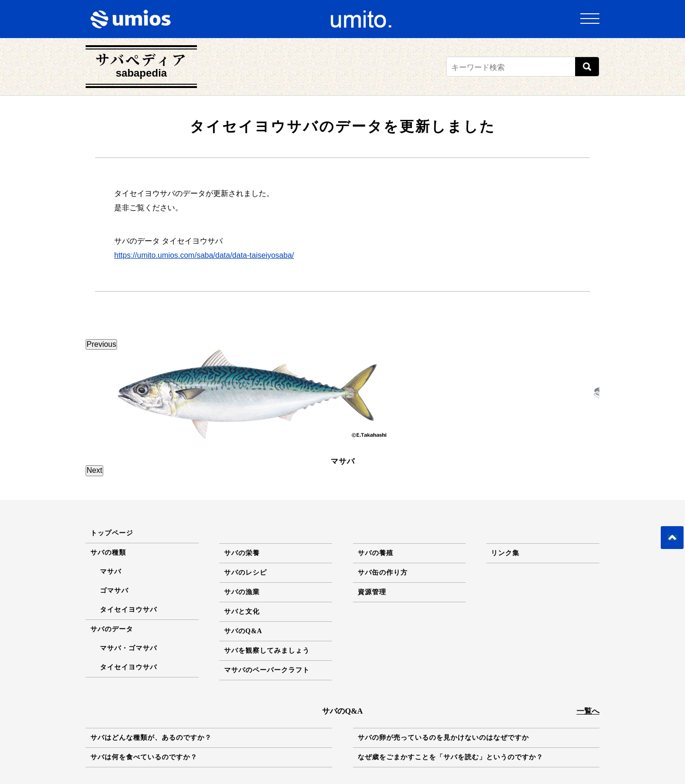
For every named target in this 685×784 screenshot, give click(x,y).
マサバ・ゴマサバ (128, 589)
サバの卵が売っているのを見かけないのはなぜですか (443, 678)
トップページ (112, 474)
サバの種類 (108, 493)
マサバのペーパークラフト (267, 611)
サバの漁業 (242, 533)
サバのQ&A (243, 572)
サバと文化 (242, 552)
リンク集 (505, 494)
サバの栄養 (242, 494)
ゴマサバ (114, 531)
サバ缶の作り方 (383, 513)
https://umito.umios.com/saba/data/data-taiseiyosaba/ (204, 255)
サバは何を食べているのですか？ (144, 698)
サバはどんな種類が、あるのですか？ (151, 678)
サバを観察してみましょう (267, 591)
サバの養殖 (376, 494)
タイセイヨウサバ (128, 550)
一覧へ (588, 652)
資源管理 (372, 533)
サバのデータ (112, 570)
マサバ (111, 512)
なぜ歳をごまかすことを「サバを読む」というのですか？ (450, 698)
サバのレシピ (245, 513)
